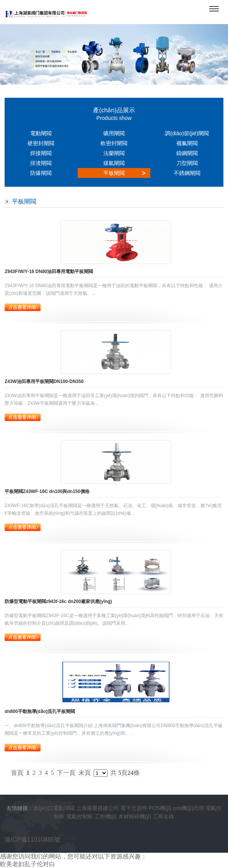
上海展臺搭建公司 (98, 808)
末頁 (85, 773)
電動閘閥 (41, 133)
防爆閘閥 (41, 173)
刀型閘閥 (187, 163)
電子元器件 (134, 808)
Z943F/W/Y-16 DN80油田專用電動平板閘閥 (49, 272)
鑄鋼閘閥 (187, 153)
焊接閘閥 (41, 153)
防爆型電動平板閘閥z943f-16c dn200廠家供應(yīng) (58, 601)
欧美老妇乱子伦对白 (28, 864)
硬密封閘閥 (41, 143)
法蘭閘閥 (114, 153)
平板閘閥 (114, 173)
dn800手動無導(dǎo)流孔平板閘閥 (40, 711)
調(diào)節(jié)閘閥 (187, 133)
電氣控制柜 (80, 816)
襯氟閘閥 (187, 143)
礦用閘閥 (114, 133)
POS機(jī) (160, 808)
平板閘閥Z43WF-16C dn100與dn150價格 (47, 491)
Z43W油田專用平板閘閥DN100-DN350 (44, 381)
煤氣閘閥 (114, 163)
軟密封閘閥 (114, 143)
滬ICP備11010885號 (33, 840)
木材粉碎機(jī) (135, 816)
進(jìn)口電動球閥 (54, 808)
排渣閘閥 (41, 163)
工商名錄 (163, 816)
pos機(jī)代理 (188, 808)
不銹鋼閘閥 (187, 173)
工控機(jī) (106, 816)
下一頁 (66, 773)
